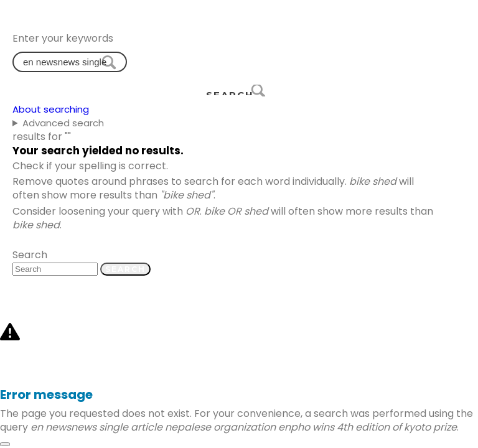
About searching (51, 109)
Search (30, 255)
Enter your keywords (63, 39)
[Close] (5, 444)
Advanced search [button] (63, 123)
